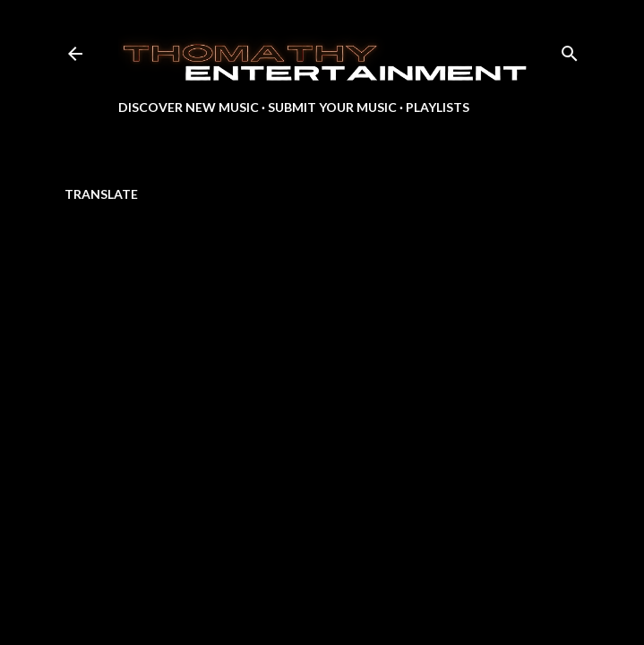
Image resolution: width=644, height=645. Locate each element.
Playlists (438, 107)
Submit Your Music (332, 107)
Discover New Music (189, 107)
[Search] (570, 50)
